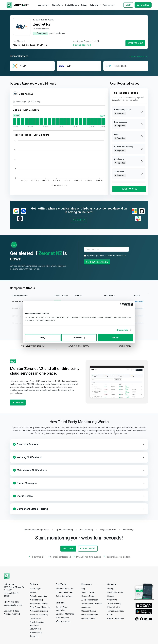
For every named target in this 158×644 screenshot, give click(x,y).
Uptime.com (9, 584)
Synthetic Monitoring (39, 604)
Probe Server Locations (92, 604)
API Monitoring (36, 600)
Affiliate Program (63, 621)
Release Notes (88, 596)
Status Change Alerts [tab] (79, 346)
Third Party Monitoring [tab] (33, 346)
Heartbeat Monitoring (39, 615)
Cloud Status (35, 618)
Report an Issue (135, 43)
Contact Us (112, 600)
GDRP (110, 615)
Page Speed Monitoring (40, 607)
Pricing (110, 589)
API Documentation (90, 600)
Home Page (19, 102)
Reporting (34, 636)
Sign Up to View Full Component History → (79, 330)
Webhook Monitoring (39, 611)
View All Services (139, 57)
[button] (79, 444)
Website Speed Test (65, 589)
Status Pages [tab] (125, 346)
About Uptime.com (115, 592)
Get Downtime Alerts (97, 262)
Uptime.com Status (90, 615)
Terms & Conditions (118, 255)
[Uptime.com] (7, 576)
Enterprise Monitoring (65, 614)
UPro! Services (62, 618)
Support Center (88, 592)
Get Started (79, 220)
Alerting (33, 592)
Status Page (34, 102)
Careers (111, 596)
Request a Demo (88, 549)
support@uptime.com (13, 605)
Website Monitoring (38, 596)
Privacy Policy (114, 607)
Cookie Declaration (116, 618)
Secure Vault (35, 629)
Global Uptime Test (64, 596)
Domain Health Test (64, 592)
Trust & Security (114, 604)
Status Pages (36, 589)
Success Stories (89, 611)
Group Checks (36, 633)
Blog (83, 589)
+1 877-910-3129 (11, 602)
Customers (86, 607)
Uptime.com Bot (88, 618)
